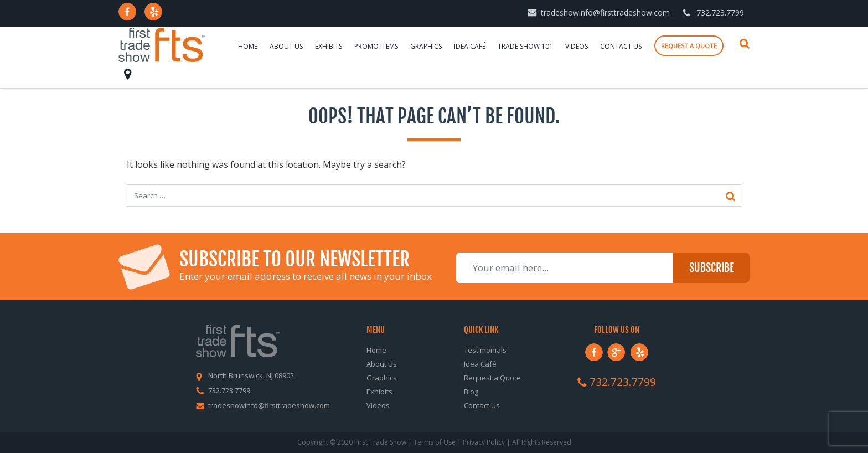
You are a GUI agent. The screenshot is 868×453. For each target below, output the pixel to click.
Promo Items (376, 46)
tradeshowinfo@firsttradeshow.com (605, 12)
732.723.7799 (720, 12)
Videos (577, 46)
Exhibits (329, 46)
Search (745, 44)
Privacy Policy (484, 442)
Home (248, 46)
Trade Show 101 (525, 46)
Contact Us (621, 46)
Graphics (426, 46)
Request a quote (689, 46)
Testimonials (485, 350)
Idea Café (470, 46)
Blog (471, 392)
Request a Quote (492, 378)
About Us (286, 46)
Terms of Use (435, 442)
